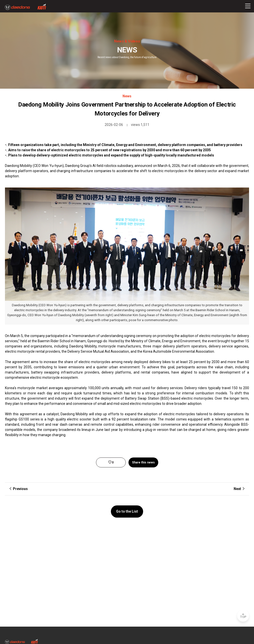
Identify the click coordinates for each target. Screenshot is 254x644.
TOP (243, 617)
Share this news (143, 462)
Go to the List (127, 511)
